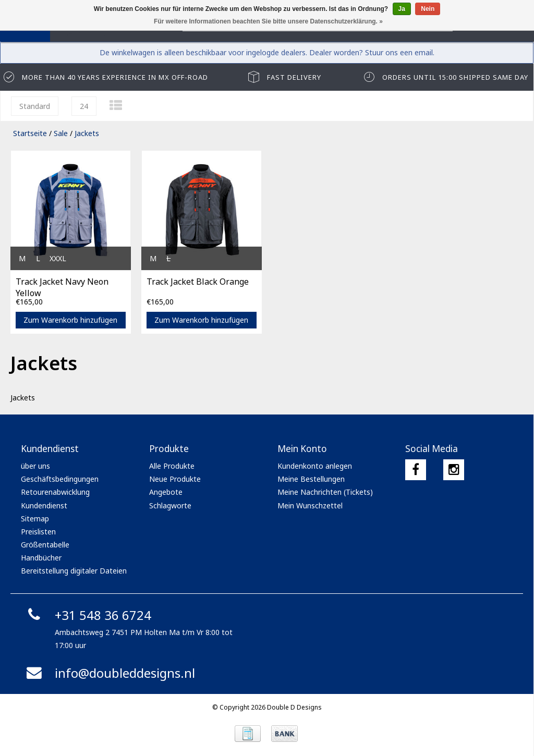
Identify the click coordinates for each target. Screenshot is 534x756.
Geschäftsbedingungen (60, 479)
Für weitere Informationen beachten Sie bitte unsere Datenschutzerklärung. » (268, 21)
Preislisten (38, 532)
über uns (35, 466)
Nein (428, 9)
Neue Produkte (175, 479)
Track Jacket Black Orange (198, 282)
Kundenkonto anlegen (315, 466)
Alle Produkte (172, 466)
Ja (402, 9)
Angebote (166, 492)
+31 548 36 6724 (87, 615)
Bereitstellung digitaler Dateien (74, 571)
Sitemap (35, 519)
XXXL (58, 258)
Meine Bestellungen (311, 479)
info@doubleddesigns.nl (109, 673)
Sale (61, 133)
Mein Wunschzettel (310, 505)
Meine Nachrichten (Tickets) (325, 492)
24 (84, 106)
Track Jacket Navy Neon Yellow (62, 286)
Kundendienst (44, 505)
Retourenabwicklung (55, 492)
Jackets (87, 133)
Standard (35, 106)
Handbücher (41, 558)
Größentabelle (45, 545)
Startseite (30, 133)
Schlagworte (170, 505)
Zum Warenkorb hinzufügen (70, 320)
